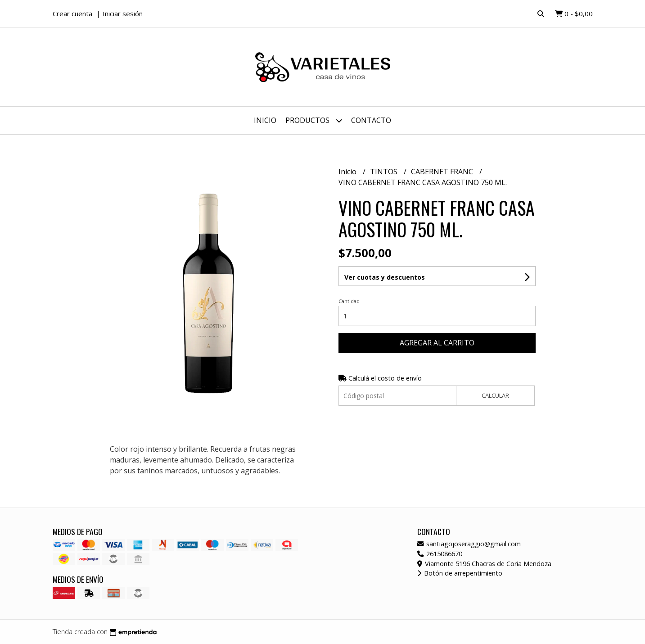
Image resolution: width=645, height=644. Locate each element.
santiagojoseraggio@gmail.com (469, 544)
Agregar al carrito (437, 343)
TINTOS (385, 172)
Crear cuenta (72, 14)
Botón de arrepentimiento (460, 573)
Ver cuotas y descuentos (385, 277)
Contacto (371, 120)
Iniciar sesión (123, 14)
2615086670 (440, 554)
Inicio (265, 120)
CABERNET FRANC (443, 172)
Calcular (495, 395)
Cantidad (349, 301)
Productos (314, 120)
